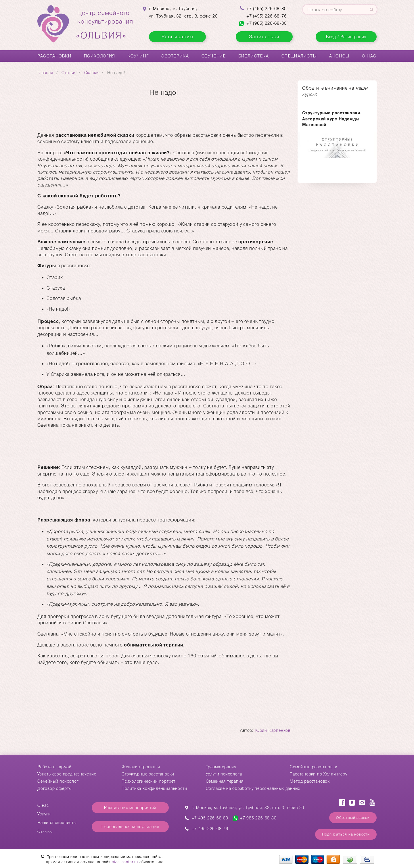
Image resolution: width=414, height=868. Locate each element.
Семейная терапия (225, 781)
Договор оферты (54, 788)
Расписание (177, 37)
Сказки (92, 73)
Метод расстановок (310, 781)
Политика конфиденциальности (154, 788)
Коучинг (138, 56)
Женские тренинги (141, 767)
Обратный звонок (353, 818)
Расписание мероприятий (130, 808)
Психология (100, 56)
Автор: (248, 730)
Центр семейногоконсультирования (105, 25)
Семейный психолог (58, 781)
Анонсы (339, 56)
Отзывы (45, 832)
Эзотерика (175, 56)
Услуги (44, 814)
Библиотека (254, 56)
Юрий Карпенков (273, 730)
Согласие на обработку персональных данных (253, 788)
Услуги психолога (224, 774)
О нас (369, 56)
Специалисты (299, 56)
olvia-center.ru (125, 862)
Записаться (264, 37)
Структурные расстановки (148, 774)
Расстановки (54, 56)
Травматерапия (221, 767)
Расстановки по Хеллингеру (318, 774)
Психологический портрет (148, 781)
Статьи (69, 73)
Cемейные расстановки (314, 767)
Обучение (214, 56)
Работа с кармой (54, 767)
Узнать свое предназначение (67, 774)
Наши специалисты (57, 823)
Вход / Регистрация (346, 37)
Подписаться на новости (346, 834)
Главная (45, 73)
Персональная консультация (130, 827)
